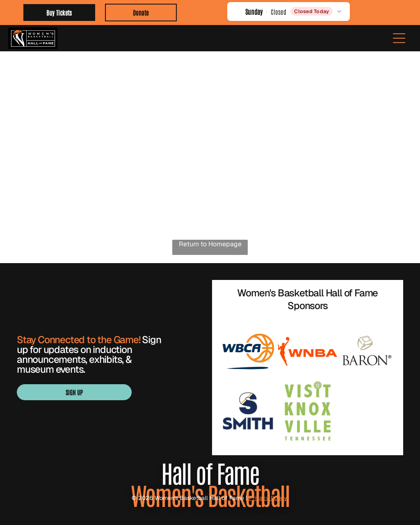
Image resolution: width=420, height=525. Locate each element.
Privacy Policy (269, 498)
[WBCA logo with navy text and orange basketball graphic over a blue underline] (248, 352)
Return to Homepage (210, 244)
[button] (289, 11)
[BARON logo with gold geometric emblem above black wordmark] (367, 352)
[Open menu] (399, 38)
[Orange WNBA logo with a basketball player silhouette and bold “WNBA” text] (307, 352)
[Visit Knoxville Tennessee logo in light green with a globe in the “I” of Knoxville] (307, 411)
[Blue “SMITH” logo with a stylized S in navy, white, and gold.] (248, 411)
